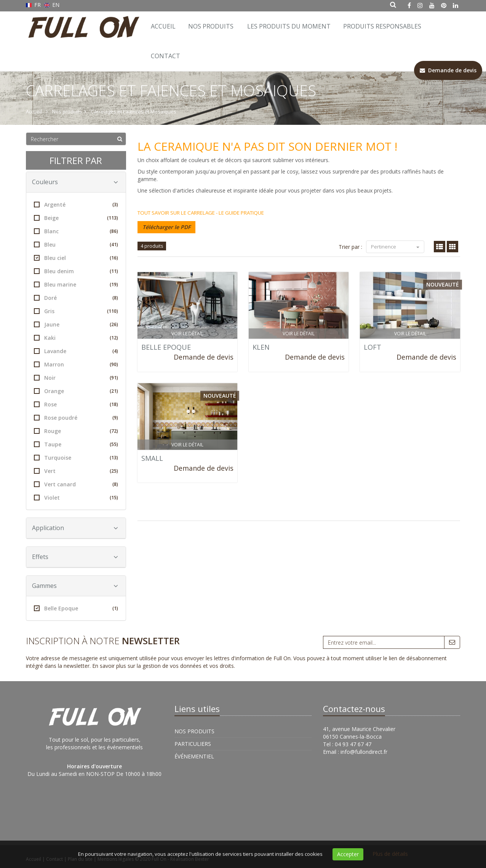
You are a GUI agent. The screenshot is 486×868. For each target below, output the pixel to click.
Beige (76, 218)
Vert (76, 471)
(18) (114, 404)
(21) (114, 391)
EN (52, 5)
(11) (114, 271)
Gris (76, 311)
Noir (76, 378)
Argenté (76, 205)
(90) (114, 364)
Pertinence (395, 247)
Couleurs (75, 182)
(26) (114, 324)
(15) (114, 498)
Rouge (76, 431)
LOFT (372, 347)
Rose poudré (76, 418)
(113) (113, 218)
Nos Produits (211, 26)
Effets (75, 557)
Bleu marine (76, 284)
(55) (114, 444)
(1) (115, 608)
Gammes (75, 586)
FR (34, 5)
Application (75, 528)
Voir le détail (187, 334)
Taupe (76, 444)
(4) (115, 351)
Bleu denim (76, 271)
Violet (76, 498)
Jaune (76, 324)
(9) (115, 418)
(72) (114, 431)
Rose (76, 404)
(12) (114, 338)
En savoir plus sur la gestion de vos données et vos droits (163, 666)
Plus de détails (390, 854)
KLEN (261, 347)
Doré (76, 298)
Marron (76, 364)
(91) (114, 378)
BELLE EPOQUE (166, 347)
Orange (76, 391)
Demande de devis (204, 357)
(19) (114, 284)
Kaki (76, 338)
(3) (115, 205)
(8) (115, 298)
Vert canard (76, 484)
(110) (113, 311)
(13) (114, 458)
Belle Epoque (76, 608)
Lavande (76, 351)
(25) (114, 471)
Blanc (76, 231)
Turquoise (76, 458)
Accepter (348, 854)
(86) (114, 231)
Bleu (76, 244)
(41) (114, 244)
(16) (114, 258)
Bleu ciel (76, 258)
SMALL (152, 458)
